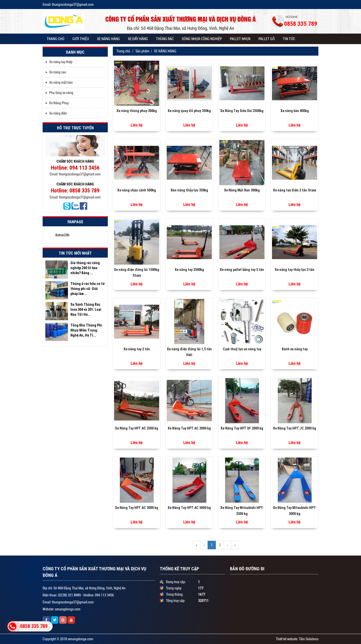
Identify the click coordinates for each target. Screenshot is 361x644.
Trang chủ (56, 39)
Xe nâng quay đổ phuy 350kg (189, 111)
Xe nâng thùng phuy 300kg (137, 111)
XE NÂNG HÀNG (108, 39)
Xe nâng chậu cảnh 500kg (137, 190)
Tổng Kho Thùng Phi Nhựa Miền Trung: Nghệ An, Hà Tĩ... (86, 330)
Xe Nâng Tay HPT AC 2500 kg (137, 428)
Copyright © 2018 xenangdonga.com (68, 639)
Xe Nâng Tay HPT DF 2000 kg (242, 428)
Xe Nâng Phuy (57, 103)
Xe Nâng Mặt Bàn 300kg (242, 190)
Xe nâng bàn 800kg (295, 111)
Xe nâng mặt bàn (59, 82)
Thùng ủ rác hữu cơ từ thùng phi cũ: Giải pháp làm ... (87, 289)
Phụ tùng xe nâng (59, 92)
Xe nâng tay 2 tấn (137, 349)
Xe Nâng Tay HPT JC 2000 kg (295, 428)
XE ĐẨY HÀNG (138, 39)
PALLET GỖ (267, 39)
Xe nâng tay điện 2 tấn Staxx (295, 190)
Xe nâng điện (56, 113)
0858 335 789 (34, 626)
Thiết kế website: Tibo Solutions (297, 639)
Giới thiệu (81, 39)
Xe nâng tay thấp (59, 62)
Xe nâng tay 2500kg (189, 270)
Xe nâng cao (56, 72)
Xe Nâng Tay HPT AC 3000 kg (137, 508)
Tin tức (289, 39)
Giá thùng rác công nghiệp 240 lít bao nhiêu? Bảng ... (85, 268)
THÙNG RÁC (165, 39)
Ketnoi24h (62, 235)
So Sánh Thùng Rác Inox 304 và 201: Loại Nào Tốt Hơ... (86, 309)
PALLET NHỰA (240, 39)
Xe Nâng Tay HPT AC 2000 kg (189, 428)
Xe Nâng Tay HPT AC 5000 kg (189, 508)
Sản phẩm (142, 51)
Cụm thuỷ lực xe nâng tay (242, 349)
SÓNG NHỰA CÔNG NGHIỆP (202, 39)
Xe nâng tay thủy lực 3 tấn (295, 270)
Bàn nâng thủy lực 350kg (189, 190)
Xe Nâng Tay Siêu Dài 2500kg (242, 111)
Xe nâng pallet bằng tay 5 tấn (242, 270)
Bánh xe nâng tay (295, 349)
